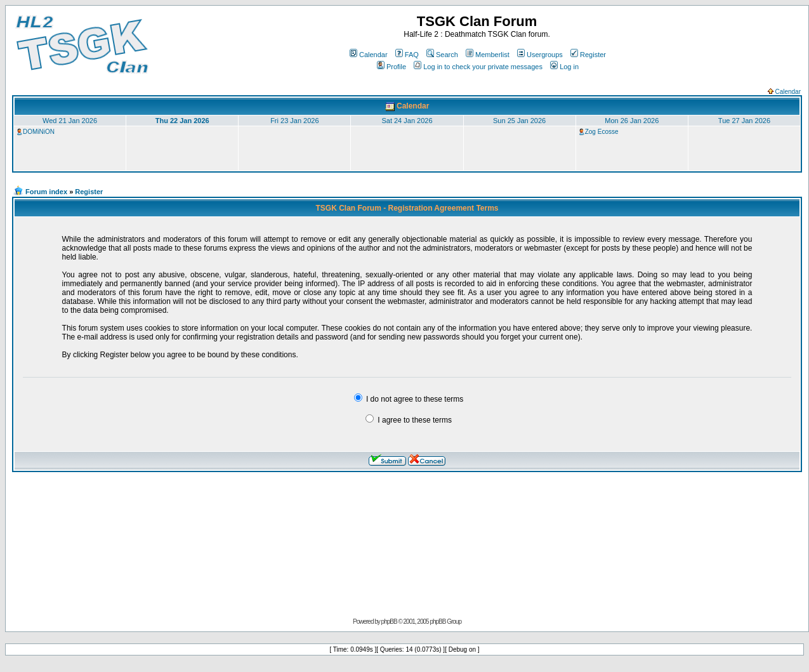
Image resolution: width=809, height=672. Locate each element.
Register (588, 55)
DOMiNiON (39, 132)
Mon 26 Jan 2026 (632, 121)
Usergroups (540, 55)
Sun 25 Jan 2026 (519, 121)
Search (442, 55)
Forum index (46, 192)
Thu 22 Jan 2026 (182, 121)
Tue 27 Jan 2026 (744, 121)
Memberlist (488, 55)
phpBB (389, 622)
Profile (391, 67)
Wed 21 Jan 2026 (70, 121)
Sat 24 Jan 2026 (407, 121)
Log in (564, 67)
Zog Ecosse (602, 132)
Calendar (369, 55)
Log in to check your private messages (478, 67)
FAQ (407, 55)
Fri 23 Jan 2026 (294, 121)
